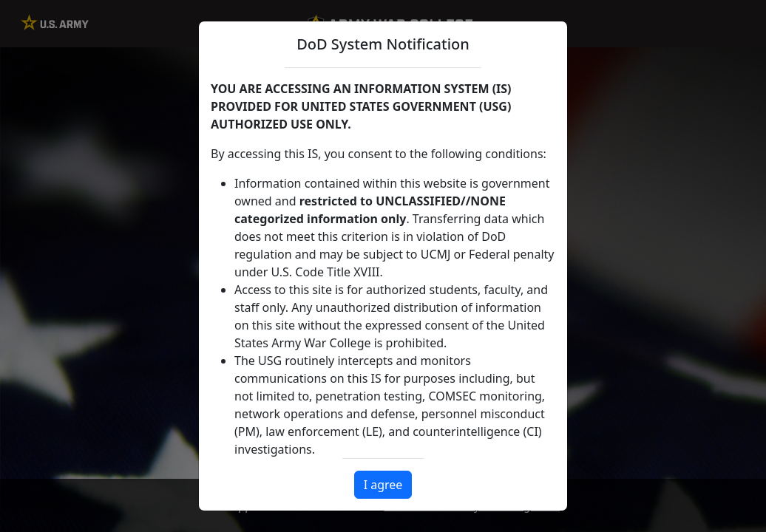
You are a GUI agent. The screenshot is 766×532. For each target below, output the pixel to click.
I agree (383, 485)
